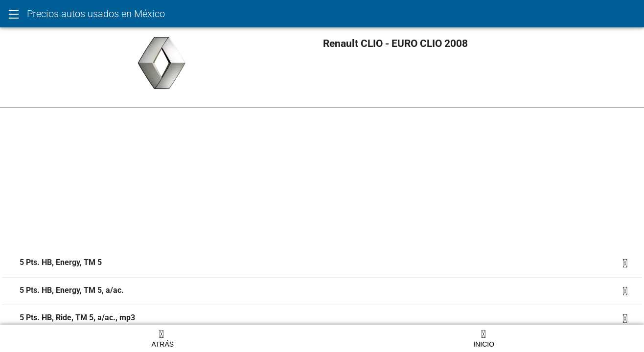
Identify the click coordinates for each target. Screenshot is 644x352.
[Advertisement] (296, 181)
